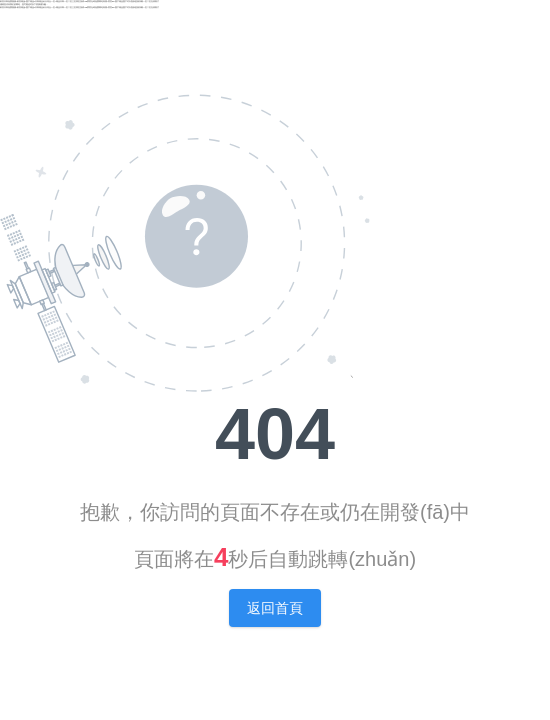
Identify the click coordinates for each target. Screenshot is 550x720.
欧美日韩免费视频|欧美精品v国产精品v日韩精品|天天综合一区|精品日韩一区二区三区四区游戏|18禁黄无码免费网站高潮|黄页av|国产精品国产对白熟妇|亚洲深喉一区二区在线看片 (79, 1)
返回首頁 (275, 608)
